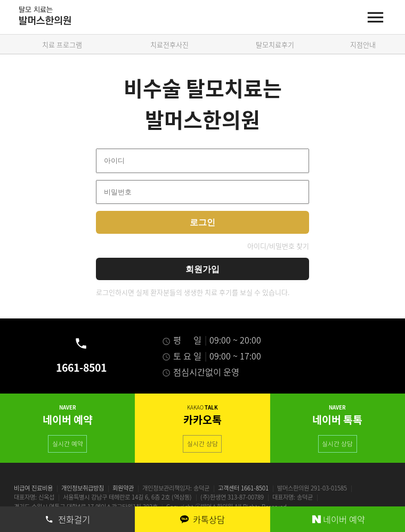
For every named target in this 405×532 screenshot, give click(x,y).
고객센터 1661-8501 (243, 488)
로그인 (203, 222)
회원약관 (123, 488)
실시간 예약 (68, 444)
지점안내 (363, 44)
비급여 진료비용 (33, 488)
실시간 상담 (203, 444)
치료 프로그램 (62, 44)
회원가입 (203, 269)
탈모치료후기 (275, 44)
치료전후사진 (169, 44)
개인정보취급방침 (83, 488)
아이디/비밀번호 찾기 (278, 246)
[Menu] (375, 17)
